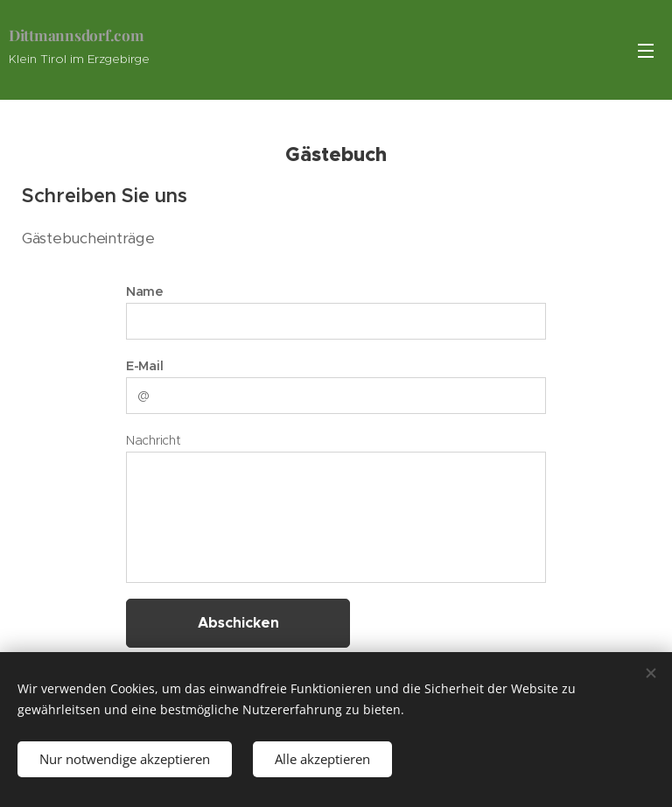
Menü (646, 51)
